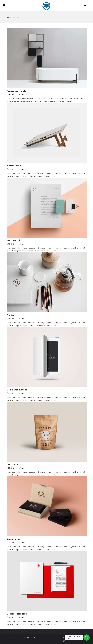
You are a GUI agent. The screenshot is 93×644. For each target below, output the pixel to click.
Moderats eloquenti (17, 614)
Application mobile (16, 91)
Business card (14, 166)
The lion (11, 315)
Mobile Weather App (17, 390)
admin (22, 95)
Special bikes (13, 539)
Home (9, 17)
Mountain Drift (14, 240)
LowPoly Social (14, 464)
